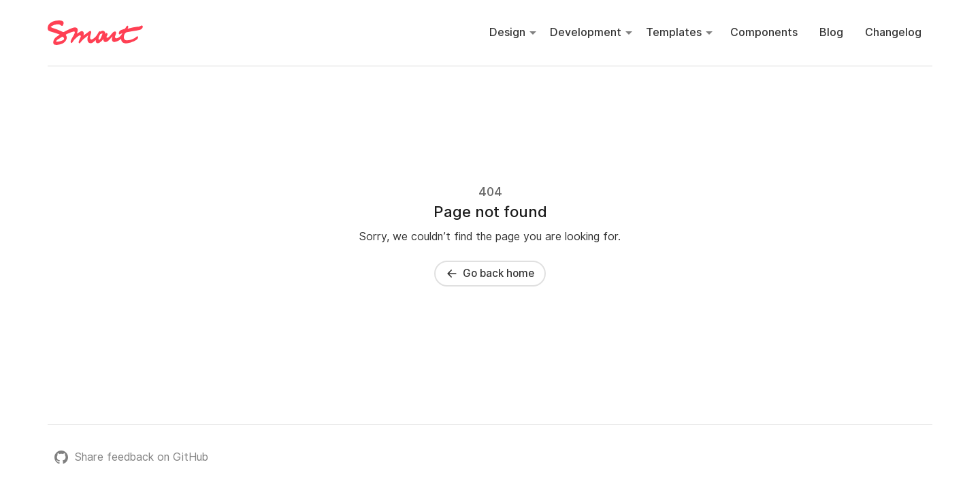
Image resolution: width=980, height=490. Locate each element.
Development (586, 32)
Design (507, 32)
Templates (674, 32)
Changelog (893, 32)
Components (764, 32)
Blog (831, 32)
